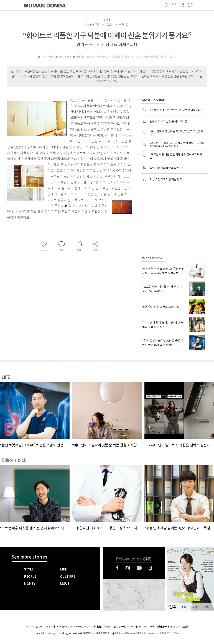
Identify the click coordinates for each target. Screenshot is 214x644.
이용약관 (149, 627)
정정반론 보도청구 (80, 627)
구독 (195, 607)
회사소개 (108, 627)
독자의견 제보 (63, 627)
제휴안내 (139, 627)
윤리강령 (50, 627)
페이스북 (117, 568)
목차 (184, 607)
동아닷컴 (98, 627)
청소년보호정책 (182, 627)
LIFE (107, 20)
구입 (206, 607)
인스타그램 (128, 568)
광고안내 (40, 627)
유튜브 (139, 568)
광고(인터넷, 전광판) (124, 627)
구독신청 (30, 627)
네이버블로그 (150, 568)
